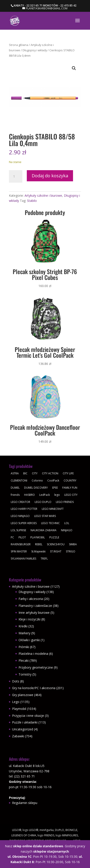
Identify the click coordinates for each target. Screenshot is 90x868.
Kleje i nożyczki (29, 619)
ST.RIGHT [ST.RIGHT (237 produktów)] (56, 551)
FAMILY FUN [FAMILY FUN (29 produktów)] (70, 488)
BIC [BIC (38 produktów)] (25, 473)
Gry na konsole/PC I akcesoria (34, 688)
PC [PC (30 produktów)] (12, 537)
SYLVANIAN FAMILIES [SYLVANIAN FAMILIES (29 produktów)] (23, 559)
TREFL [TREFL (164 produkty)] (44, 559)
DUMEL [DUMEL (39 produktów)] (15, 488)
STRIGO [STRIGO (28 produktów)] (71, 551)
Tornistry (25, 674)
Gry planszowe (23, 695)
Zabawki (18, 736)
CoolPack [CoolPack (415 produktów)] (53, 480)
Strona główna (19, 45)
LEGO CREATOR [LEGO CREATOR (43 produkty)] (20, 502)
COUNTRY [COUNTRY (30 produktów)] (70, 480)
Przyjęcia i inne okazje (28, 716)
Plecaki (24, 660)
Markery (24, 633)
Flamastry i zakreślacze (35, 606)
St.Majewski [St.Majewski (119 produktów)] (38, 551)
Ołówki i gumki (29, 640)
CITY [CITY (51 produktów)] (35, 473)
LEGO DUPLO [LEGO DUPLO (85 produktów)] (43, 502)
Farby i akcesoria (31, 599)
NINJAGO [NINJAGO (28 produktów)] (67, 530)
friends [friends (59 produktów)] (15, 495)
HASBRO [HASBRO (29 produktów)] (29, 495)
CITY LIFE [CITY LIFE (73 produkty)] (68, 473)
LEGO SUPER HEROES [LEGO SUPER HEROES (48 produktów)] (24, 523)
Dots (16, 681)
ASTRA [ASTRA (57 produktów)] (15, 473)
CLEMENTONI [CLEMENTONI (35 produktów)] (19, 480)
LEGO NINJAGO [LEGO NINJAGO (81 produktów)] (20, 516)
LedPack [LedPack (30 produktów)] (45, 495)
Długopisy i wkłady (35, 50)
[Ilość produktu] (16, 176)
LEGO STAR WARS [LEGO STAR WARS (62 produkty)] (45, 516)
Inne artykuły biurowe (34, 613)
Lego (16, 702)
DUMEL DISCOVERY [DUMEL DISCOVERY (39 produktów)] (36, 488)
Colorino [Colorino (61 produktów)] (37, 480)
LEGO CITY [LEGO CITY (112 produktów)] (71, 495)
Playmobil (19, 709)
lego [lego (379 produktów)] (57, 495)
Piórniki (24, 647)
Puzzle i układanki (25, 722)
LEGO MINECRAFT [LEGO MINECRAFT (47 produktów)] (53, 509)
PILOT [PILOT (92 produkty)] (22, 537)
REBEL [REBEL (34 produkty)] (39, 544)
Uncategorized (23, 729)
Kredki (23, 626)
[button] (74, 68)
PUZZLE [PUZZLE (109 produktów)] (54, 537)
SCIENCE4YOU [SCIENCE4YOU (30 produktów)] (56, 544)
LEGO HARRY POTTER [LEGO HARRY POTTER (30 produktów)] (24, 509)
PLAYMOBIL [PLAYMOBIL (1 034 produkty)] (38, 537)
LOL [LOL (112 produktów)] (67, 523)
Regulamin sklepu (25, 803)
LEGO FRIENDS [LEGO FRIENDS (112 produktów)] (65, 502)
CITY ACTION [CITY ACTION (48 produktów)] (50, 473)
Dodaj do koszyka (50, 176)
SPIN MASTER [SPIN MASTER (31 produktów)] (19, 551)
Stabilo (32, 201)
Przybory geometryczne (36, 667)
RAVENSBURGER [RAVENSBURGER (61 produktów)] (21, 544)
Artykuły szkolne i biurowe (43, 195)
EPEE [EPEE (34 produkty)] (55, 488)
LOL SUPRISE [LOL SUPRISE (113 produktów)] (18, 530)
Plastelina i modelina (33, 654)
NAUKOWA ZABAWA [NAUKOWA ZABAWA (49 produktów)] (44, 530)
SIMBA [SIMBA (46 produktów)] (73, 544)
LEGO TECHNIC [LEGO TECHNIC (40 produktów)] (50, 523)
